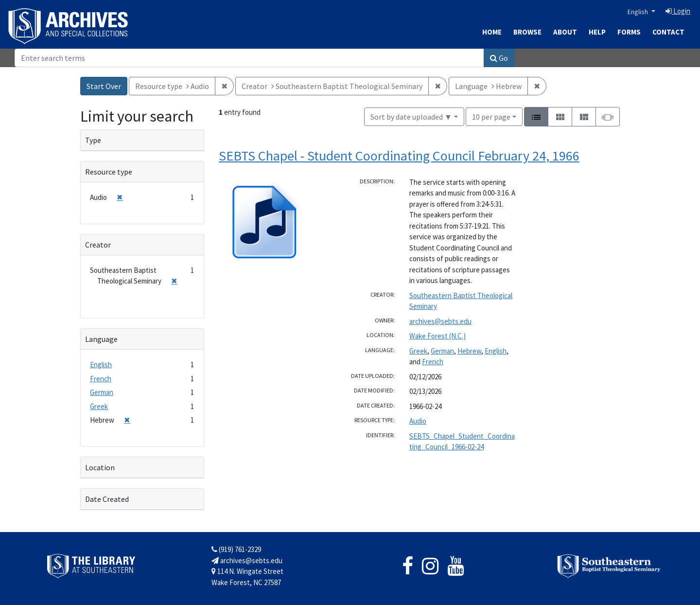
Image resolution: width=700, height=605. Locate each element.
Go (499, 58)
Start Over (104, 86)
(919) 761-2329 (236, 549)
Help (597, 32)
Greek (418, 351)
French (433, 362)
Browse (527, 32)
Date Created (107, 499)
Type (93, 140)
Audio (418, 421)
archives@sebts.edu (440, 321)
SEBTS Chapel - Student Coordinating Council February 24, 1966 (399, 156)
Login (678, 11)
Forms (629, 32)
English (639, 12)
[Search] (249, 58)
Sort (411, 117)
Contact (668, 32)
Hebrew (469, 351)
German (442, 351)
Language (101, 339)
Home (492, 32)
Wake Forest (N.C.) (437, 336)
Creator (98, 245)
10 (491, 116)
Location (100, 467)
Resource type (109, 172)
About (565, 32)
